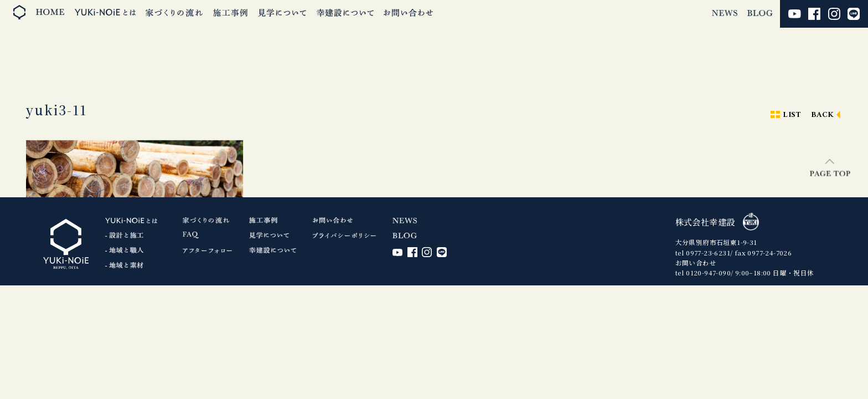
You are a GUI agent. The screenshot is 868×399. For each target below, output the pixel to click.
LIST (792, 115)
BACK (823, 115)
